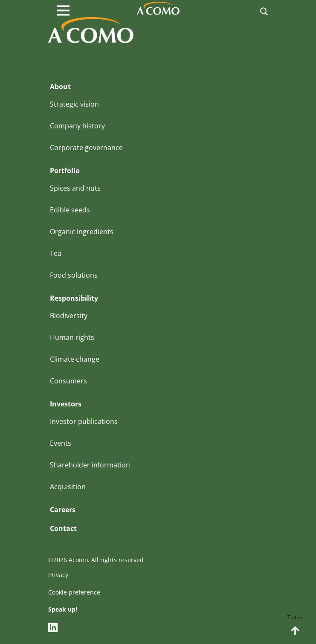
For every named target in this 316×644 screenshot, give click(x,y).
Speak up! (63, 609)
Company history (77, 126)
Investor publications (84, 421)
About (60, 87)
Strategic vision (74, 104)
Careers (63, 510)
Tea (56, 253)
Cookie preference (74, 592)
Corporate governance (86, 148)
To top (295, 625)
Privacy (58, 575)
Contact (63, 528)
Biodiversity (69, 316)
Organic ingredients (82, 232)
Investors (66, 404)
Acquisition (68, 487)
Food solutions (74, 275)
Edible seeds (70, 210)
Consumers (68, 381)
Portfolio (65, 171)
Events (61, 443)
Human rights (72, 337)
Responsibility (74, 298)
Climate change (75, 359)
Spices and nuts (75, 188)
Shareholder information (90, 465)
